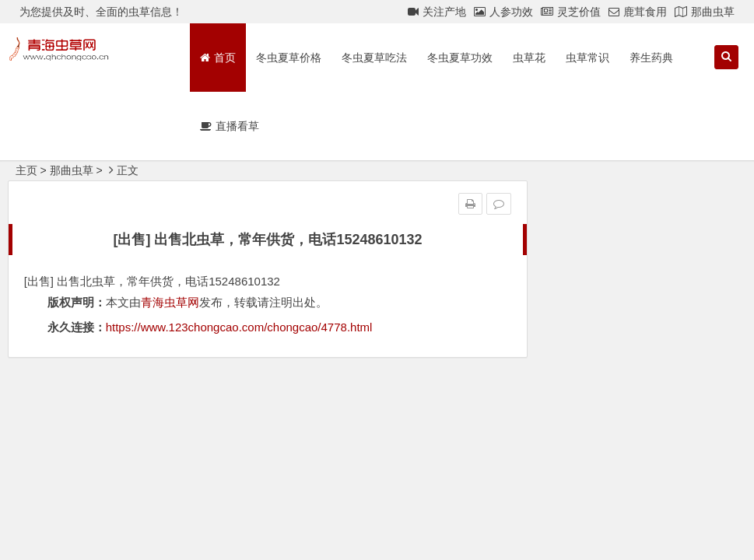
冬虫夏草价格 (289, 58)
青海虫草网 (170, 302)
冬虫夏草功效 (460, 58)
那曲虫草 (72, 170)
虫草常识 (587, 58)
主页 (26, 170)
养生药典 (651, 58)
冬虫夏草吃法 (374, 58)
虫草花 (529, 58)
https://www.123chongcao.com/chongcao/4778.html (239, 327)
